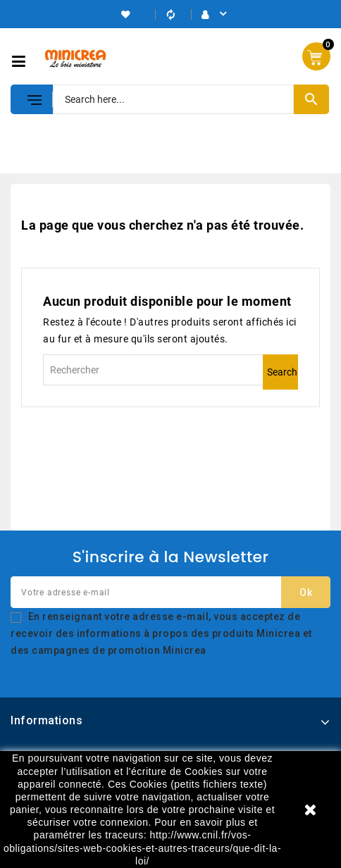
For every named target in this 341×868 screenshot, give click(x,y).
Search (282, 372)
